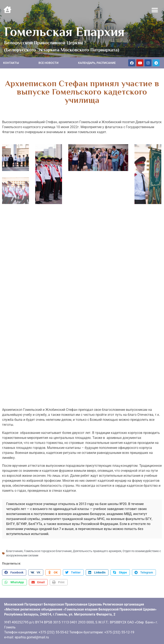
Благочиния (14, 549)
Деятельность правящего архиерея (97, 549)
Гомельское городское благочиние (48, 549)
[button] (155, 10)
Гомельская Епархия (64, 32)
